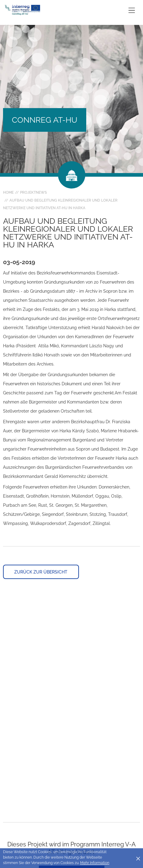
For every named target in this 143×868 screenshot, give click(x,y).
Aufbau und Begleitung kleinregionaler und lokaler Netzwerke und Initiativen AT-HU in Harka (60, 204)
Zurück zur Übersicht (41, 572)
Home (8, 192)
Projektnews (33, 192)
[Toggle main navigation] (132, 10)
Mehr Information (95, 863)
